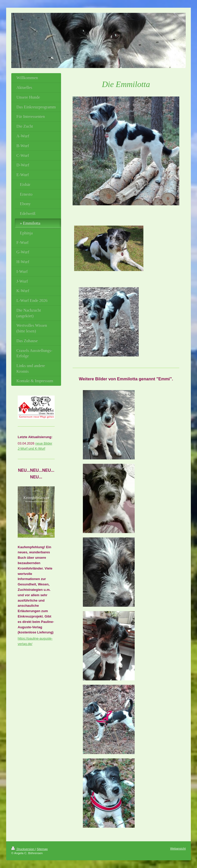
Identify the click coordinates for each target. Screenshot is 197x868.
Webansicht (178, 848)
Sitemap (42, 849)
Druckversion (23, 849)
